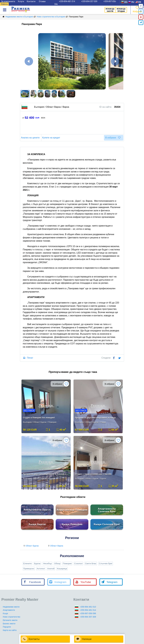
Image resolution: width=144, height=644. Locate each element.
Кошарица (62, 569)
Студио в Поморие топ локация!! (39, 418)
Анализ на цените (31, 138)
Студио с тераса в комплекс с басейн (93, 474)
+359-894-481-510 (88, 607)
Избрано (137, 9)
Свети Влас (91, 563)
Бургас (37, 563)
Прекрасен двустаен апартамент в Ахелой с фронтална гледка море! (46, 474)
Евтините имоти (10, 620)
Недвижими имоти (11, 607)
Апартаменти (9, 610)
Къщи (5, 613)
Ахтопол (41, 569)
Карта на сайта (10, 630)
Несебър (47, 563)
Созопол (78, 563)
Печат (30, 358)
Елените (27, 563)
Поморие (67, 563)
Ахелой (51, 569)
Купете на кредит (52, 138)
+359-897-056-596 (88, 613)
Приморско (29, 569)
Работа (4, 4)
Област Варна (55, 546)
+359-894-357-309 (88, 617)
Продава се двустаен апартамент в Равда (95, 418)
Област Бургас (31, 546)
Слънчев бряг (106, 563)
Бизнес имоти (9, 624)
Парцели (7, 627)
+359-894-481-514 (88, 610)
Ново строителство (12, 617)
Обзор (57, 563)
